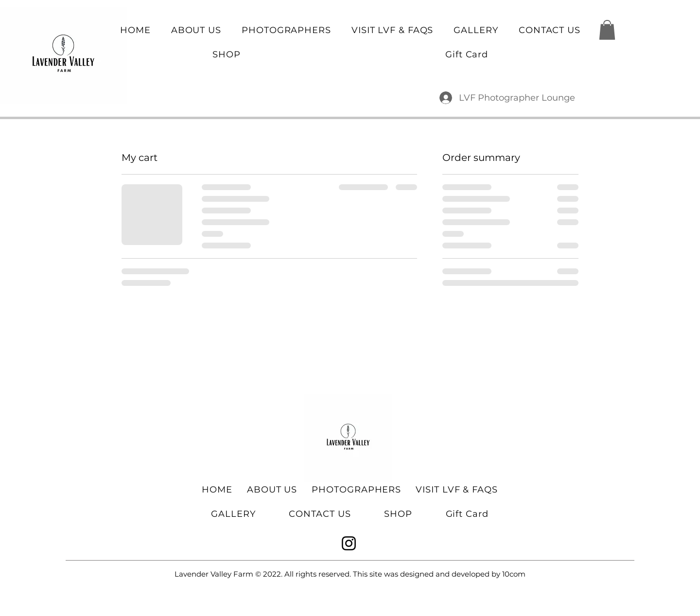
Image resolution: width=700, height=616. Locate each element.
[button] (607, 30)
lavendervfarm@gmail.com (529, 9)
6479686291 (160, 9)
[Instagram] (349, 543)
